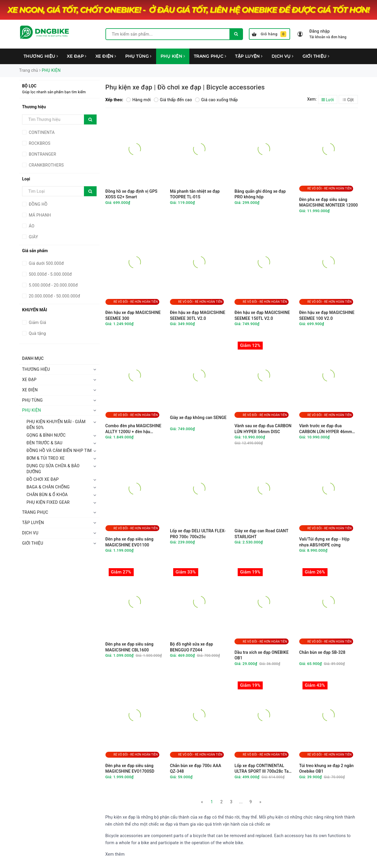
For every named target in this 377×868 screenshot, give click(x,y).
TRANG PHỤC (210, 56)
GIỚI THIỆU (316, 56)
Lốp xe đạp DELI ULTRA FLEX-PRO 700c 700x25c (198, 534)
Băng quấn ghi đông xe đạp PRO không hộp (260, 194)
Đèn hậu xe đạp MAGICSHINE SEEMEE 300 (133, 315)
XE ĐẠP (77, 56)
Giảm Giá (37, 322)
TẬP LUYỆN (249, 56)
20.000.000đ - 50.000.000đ (54, 296)
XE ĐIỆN (106, 56)
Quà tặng (37, 333)
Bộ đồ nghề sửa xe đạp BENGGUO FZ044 (191, 647)
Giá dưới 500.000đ (46, 263)
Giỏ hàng (269, 34)
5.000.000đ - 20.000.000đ (53, 285)
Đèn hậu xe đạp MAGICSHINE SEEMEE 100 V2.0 (327, 315)
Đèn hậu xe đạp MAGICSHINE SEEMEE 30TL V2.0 (198, 315)
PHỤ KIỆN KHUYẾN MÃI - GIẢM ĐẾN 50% (56, 425)
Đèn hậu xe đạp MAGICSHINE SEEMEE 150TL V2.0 (262, 315)
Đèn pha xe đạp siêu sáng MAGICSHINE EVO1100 (130, 542)
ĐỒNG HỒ (38, 204)
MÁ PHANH (39, 215)
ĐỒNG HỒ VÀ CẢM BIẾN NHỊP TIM (59, 450)
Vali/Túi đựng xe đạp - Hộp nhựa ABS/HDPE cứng (324, 542)
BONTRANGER (42, 154)
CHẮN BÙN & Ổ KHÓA (47, 495)
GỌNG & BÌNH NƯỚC (46, 435)
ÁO (31, 226)
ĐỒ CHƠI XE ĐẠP (43, 479)
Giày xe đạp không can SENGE (198, 418)
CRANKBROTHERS (46, 165)
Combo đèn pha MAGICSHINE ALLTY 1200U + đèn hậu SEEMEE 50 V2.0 (133, 429)
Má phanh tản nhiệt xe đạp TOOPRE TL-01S (195, 194)
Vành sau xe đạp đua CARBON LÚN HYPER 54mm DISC (263, 429)
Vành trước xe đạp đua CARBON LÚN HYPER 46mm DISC (326, 429)
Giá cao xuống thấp (216, 100)
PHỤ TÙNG (138, 56)
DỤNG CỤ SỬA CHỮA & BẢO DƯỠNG (53, 469)
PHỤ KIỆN (173, 56)
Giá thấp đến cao (173, 100)
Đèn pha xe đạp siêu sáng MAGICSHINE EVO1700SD (130, 769)
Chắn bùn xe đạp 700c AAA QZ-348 (196, 769)
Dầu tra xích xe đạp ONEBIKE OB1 (262, 655)
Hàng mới (138, 100)
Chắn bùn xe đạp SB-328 (322, 652)
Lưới (328, 100)
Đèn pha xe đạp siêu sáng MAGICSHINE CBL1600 (130, 647)
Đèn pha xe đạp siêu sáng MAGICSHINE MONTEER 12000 (329, 202)
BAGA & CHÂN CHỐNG (48, 487)
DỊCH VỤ (283, 56)
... (241, 802)
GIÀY (33, 237)
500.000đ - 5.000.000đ (50, 274)
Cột (348, 100)
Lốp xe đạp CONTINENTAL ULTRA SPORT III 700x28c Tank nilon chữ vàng (264, 769)
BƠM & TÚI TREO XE (46, 458)
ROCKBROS (39, 143)
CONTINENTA (41, 132)
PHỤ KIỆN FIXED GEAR (48, 502)
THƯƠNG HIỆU (41, 56)
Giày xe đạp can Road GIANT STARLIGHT (261, 534)
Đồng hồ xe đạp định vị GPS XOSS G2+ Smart (132, 194)
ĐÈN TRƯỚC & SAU (44, 443)
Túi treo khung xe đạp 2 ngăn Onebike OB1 (326, 769)
